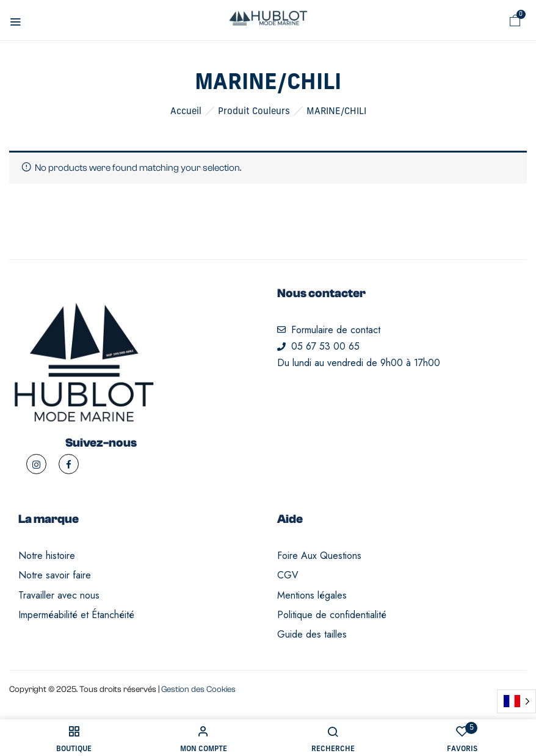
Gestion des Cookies (198, 689)
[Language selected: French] (516, 701)
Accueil (186, 112)
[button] (515, 21)
